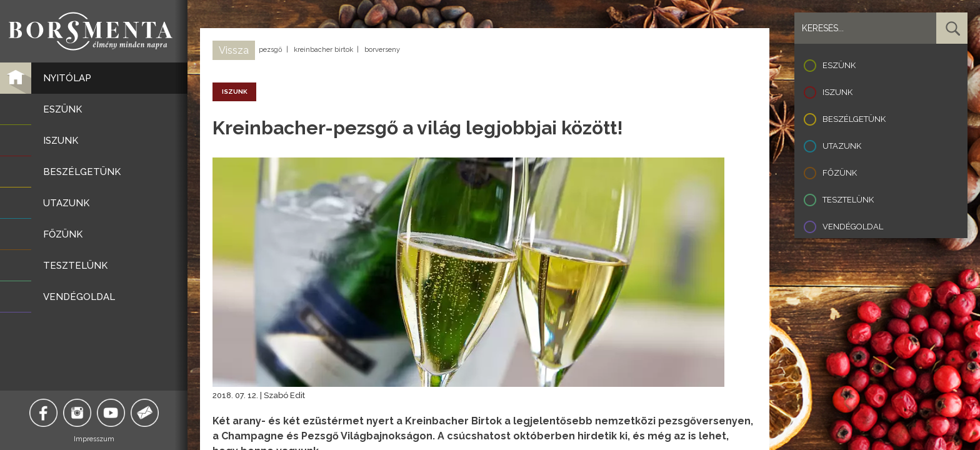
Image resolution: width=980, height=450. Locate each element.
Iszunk (837, 92)
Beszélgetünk (854, 119)
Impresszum (94, 439)
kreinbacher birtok (323, 50)
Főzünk (840, 173)
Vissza (234, 50)
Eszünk (839, 65)
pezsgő (271, 50)
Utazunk (842, 146)
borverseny (382, 50)
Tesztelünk (848, 200)
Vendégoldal (853, 227)
